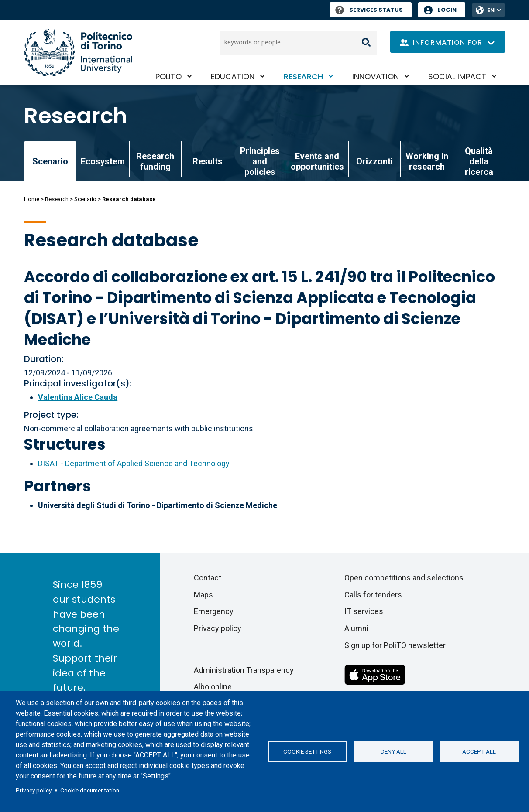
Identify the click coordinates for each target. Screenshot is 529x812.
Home (32, 199)
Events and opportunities (317, 161)
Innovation (376, 77)
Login (447, 10)
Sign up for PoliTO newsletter (395, 645)
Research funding (155, 161)
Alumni (356, 628)
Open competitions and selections (404, 578)
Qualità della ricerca (479, 161)
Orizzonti (374, 161)
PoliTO (168, 77)
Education (233, 77)
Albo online (213, 687)
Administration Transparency (244, 670)
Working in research (427, 161)
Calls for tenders (373, 595)
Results (208, 161)
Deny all (393, 751)
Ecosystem (103, 161)
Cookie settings (307, 751)
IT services (364, 611)
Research (303, 77)
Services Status (369, 10)
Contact (208, 578)
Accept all (479, 751)
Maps (203, 595)
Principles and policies (260, 161)
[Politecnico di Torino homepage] (78, 53)
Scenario (85, 199)
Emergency (214, 611)
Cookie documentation (90, 790)
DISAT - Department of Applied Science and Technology (134, 463)
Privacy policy (34, 790)
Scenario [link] (50, 161)
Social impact (457, 77)
